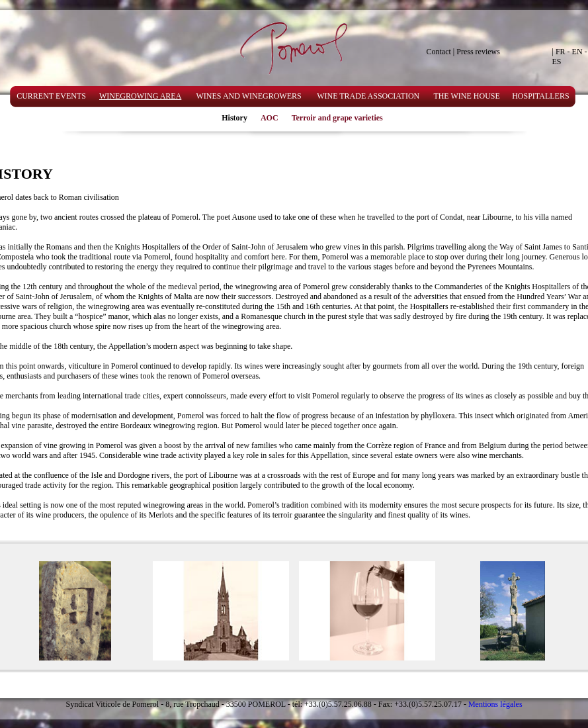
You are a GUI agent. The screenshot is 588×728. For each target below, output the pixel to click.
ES (557, 62)
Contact (439, 52)
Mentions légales (495, 704)
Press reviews (478, 52)
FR (561, 52)
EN (577, 52)
